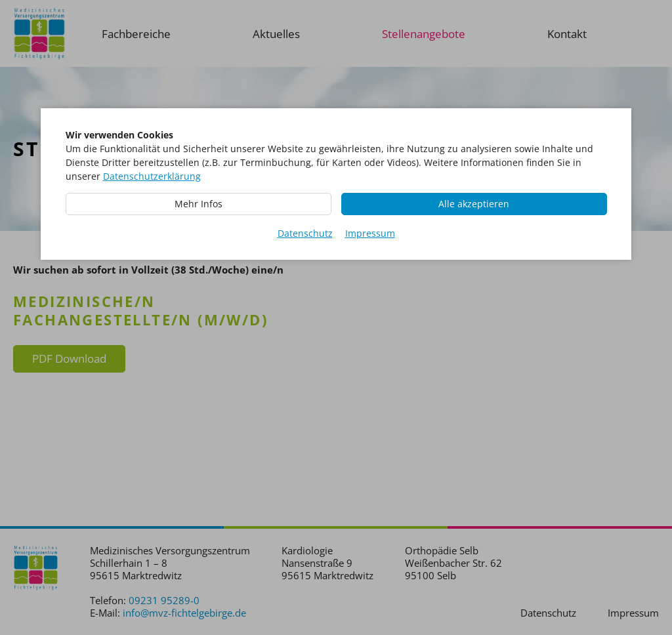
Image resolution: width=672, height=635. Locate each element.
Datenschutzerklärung (152, 176)
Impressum (370, 233)
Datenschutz (305, 233)
